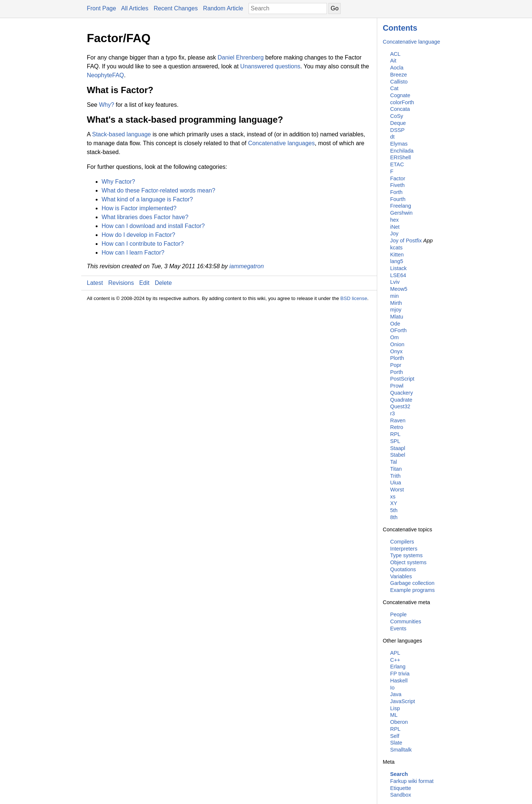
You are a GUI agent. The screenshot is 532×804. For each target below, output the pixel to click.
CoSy (397, 116)
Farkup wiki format (412, 781)
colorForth (402, 102)
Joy (394, 234)
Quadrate (401, 400)
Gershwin (401, 213)
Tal (393, 462)
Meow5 (399, 289)
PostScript (402, 379)
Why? (107, 105)
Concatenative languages (281, 143)
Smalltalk (401, 750)
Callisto (399, 82)
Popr (396, 365)
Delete (163, 283)
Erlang (398, 667)
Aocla (397, 68)
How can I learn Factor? (133, 253)
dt (392, 137)
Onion (397, 344)
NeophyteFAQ (105, 75)
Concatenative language (411, 42)
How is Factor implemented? (139, 208)
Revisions (121, 283)
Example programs (412, 590)
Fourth (398, 199)
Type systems (406, 555)
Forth (396, 192)
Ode (395, 324)
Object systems (408, 562)
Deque (398, 123)
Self (395, 736)
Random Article (223, 8)
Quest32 (400, 406)
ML (394, 715)
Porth (396, 372)
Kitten (397, 255)
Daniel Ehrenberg (241, 57)
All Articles (135, 8)
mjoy (396, 310)
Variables (401, 576)
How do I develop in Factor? (138, 235)
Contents (400, 28)
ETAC (397, 164)
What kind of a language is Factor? (147, 199)
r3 (393, 413)
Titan (396, 469)
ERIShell (400, 157)
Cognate (400, 95)
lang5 (397, 261)
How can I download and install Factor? (153, 226)
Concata (400, 109)
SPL (395, 441)
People (398, 614)
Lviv (395, 282)
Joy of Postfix (406, 241)
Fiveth (397, 185)
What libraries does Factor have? (145, 217)
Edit (144, 283)
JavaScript (403, 701)
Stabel (398, 455)
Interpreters (404, 549)
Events (398, 628)
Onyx (396, 351)
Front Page (101, 8)
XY (394, 503)
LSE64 (398, 275)
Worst (397, 490)
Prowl (397, 386)
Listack (398, 268)
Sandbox (401, 795)
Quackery (402, 393)
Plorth (397, 358)
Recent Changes (176, 8)
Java (396, 694)
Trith (395, 476)
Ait (393, 61)
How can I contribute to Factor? (143, 244)
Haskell (399, 681)
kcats (396, 248)
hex (394, 220)
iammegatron (247, 266)
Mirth (396, 303)
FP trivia (400, 674)
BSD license (354, 298)
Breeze (399, 75)
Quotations (403, 569)
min (394, 296)
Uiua (396, 483)
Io (392, 688)
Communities (406, 621)
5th (394, 510)
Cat (394, 88)
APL (395, 653)
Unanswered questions (270, 66)
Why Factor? (118, 182)
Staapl (398, 448)
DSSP (397, 130)
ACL (395, 54)
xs (393, 497)
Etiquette (401, 788)
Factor (398, 178)
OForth (398, 330)
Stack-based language (121, 134)
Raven (398, 420)
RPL (395, 434)
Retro (397, 427)
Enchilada (402, 151)
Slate (396, 743)
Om (394, 337)
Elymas (399, 144)
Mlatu (397, 317)
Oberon (399, 722)
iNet (395, 227)
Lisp (395, 708)
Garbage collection (412, 583)
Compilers (402, 542)
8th (394, 517)
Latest (95, 283)
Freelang (401, 206)
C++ (395, 660)
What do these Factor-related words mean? (158, 190)
